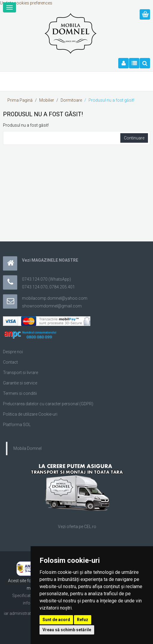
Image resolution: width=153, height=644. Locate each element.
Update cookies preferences (26, 3)
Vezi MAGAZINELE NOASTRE (50, 260)
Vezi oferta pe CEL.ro (77, 527)
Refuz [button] (83, 620)
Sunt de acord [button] (56, 620)
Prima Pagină (20, 100)
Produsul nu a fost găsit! (111, 100)
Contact (10, 362)
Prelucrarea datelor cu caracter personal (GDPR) (48, 404)
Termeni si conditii (20, 393)
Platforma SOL (17, 425)
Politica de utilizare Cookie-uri (30, 414)
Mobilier (47, 100)
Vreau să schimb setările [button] (67, 630)
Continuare (134, 138)
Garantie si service (20, 383)
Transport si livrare (20, 373)
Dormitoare (71, 100)
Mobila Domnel (27, 448)
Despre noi (13, 352)
